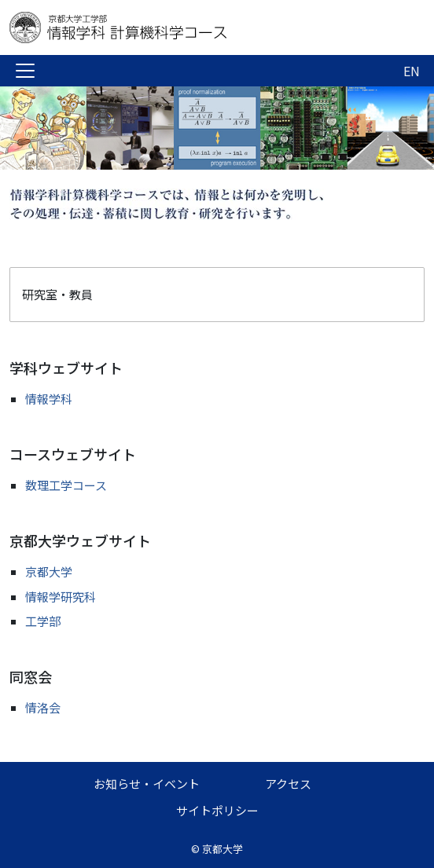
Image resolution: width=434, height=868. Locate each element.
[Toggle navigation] (25, 71)
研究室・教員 (57, 294)
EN (412, 71)
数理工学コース (66, 485)
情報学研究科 (61, 597)
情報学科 (49, 399)
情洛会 (43, 707)
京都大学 (49, 571)
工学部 (43, 621)
